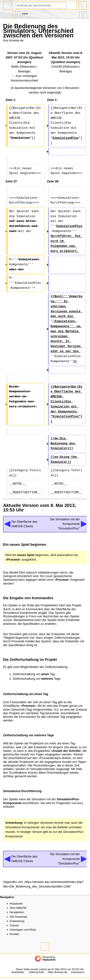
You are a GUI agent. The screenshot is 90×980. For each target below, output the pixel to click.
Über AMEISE (18, 908)
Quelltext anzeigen (66, 62)
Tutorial (14, 925)
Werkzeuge (85, 14)
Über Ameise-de (58, 972)
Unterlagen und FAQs (23, 930)
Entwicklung (17, 921)
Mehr (25, 14)
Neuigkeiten (17, 912)
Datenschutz (36, 972)
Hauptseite (16, 904)
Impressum (78, 972)
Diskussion (28, 67)
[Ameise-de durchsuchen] (41, 5)
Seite (14, 14)
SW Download (18, 917)
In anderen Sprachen (81, 14)
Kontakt (14, 934)
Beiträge (24, 71)
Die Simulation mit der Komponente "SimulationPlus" (65, 524)
